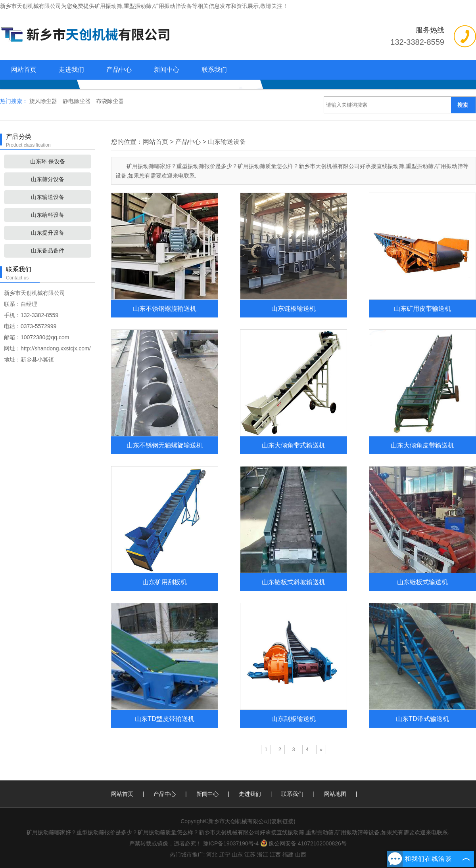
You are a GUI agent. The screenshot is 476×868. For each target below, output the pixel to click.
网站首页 (24, 70)
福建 (288, 855)
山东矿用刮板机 (165, 582)
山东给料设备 (48, 215)
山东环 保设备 (48, 161)
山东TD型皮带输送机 (165, 719)
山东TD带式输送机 (422, 719)
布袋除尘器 (110, 101)
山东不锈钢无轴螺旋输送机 (165, 445)
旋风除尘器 (44, 101)
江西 (275, 855)
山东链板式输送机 (422, 582)
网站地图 (335, 794)
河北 (212, 855)
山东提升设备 (48, 233)
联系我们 (214, 70)
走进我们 (71, 70)
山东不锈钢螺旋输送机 (165, 308)
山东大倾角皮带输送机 (422, 445)
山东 (237, 855)
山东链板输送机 (294, 308)
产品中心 (119, 70)
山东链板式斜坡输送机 (294, 582)
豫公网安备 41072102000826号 (303, 843)
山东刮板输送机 (294, 719)
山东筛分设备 (48, 179)
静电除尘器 (77, 101)
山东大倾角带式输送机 (294, 445)
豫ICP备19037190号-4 (231, 843)
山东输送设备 (48, 197)
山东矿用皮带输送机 (422, 308)
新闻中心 (167, 70)
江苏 (250, 855)
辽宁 (225, 855)
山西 (301, 855)
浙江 (263, 855)
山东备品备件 (48, 250)
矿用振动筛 (108, 6)
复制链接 (282, 821)
